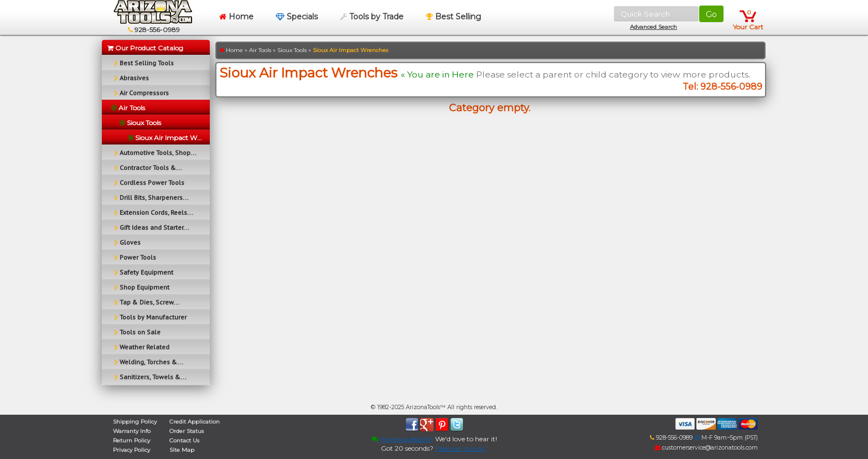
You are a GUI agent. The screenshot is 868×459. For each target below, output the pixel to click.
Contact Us (184, 440)
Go (711, 14)
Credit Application (195, 422)
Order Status (187, 431)
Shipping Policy (135, 422)
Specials (297, 17)
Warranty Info (132, 431)
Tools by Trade (372, 17)
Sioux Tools (292, 50)
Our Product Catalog (145, 48)
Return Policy (131, 440)
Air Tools (260, 50)
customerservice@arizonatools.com (706, 448)
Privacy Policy (131, 450)
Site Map (182, 450)
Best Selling (453, 17)
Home (236, 17)
